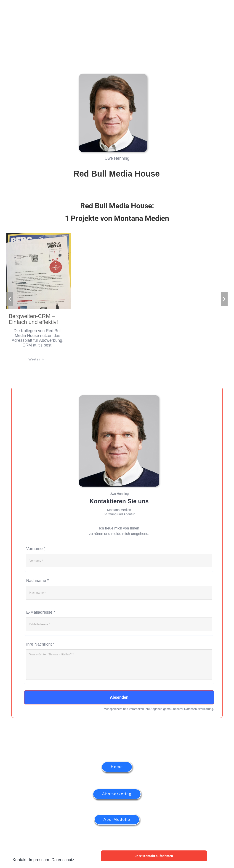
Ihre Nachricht (40, 644)
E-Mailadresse (41, 612)
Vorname (36, 549)
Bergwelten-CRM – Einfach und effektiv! (33, 319)
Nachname (37, 581)
